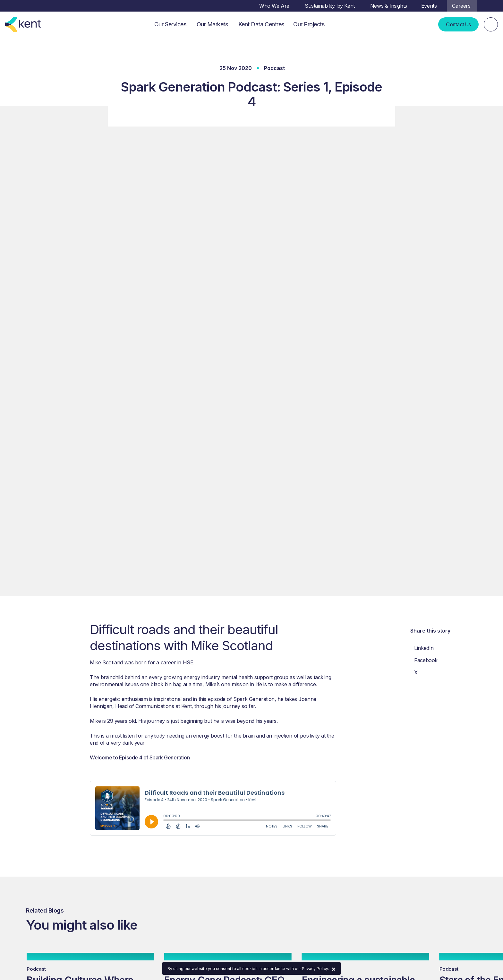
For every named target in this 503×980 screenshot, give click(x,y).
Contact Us (458, 24)
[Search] (491, 24)
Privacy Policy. (315, 969)
